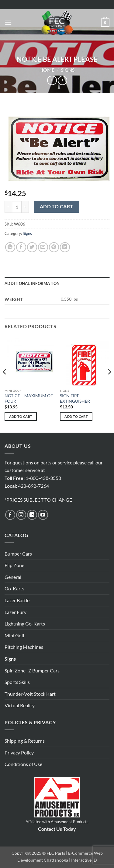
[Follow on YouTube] (43, 515)
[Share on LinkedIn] (65, 247)
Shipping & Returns (25, 741)
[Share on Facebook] (21, 247)
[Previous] (5, 384)
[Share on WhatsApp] (10, 247)
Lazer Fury (16, 612)
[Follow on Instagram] (21, 515)
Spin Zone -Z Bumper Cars (32, 670)
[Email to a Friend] (43, 247)
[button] (8, 23)
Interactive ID (84, 860)
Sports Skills (17, 682)
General (13, 577)
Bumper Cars (18, 554)
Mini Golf (14, 635)
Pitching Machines (24, 647)
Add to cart (57, 206)
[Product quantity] (17, 207)
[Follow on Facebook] (10, 515)
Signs (68, 70)
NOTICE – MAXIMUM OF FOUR (29, 398)
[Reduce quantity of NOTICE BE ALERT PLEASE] (8, 207)
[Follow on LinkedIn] (32, 515)
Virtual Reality (20, 705)
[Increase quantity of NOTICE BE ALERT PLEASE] (25, 207)
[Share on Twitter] (32, 247)
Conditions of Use (23, 764)
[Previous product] (62, 80)
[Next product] (52, 80)
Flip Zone (14, 565)
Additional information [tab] (32, 283)
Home (47, 70)
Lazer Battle (17, 600)
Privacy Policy (19, 752)
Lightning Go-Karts (25, 624)
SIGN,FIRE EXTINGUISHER (75, 398)
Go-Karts (14, 588)
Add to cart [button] (21, 416)
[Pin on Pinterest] (54, 247)
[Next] (109, 384)
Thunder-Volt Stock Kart (30, 694)
